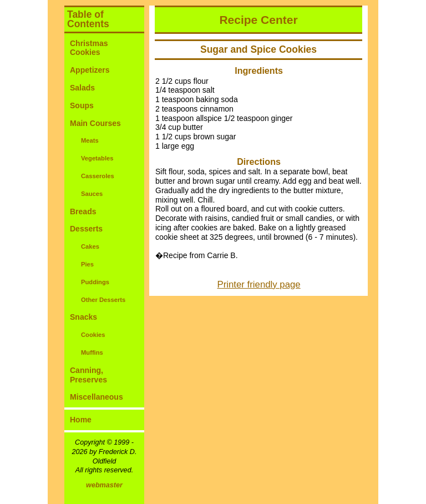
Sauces (92, 194)
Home (81, 420)
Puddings (95, 282)
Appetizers (90, 70)
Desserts (86, 229)
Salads (82, 88)
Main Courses (95, 123)
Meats (90, 140)
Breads (83, 211)
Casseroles (98, 176)
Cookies (93, 335)
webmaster (104, 485)
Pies (87, 264)
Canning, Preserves (88, 375)
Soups (82, 105)
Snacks (83, 317)
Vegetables (97, 158)
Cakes (90, 246)
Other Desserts (103, 300)
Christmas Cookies (89, 48)
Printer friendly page (259, 284)
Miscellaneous (97, 397)
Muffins (92, 352)
